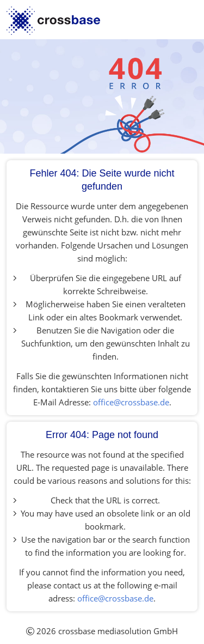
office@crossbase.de (131, 402)
